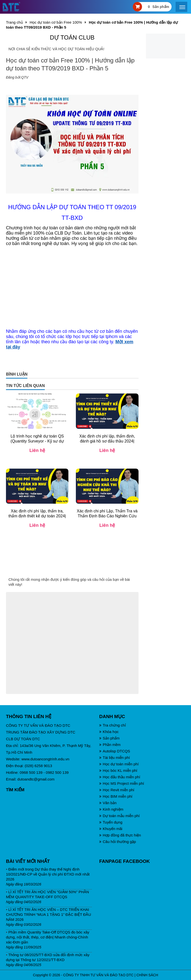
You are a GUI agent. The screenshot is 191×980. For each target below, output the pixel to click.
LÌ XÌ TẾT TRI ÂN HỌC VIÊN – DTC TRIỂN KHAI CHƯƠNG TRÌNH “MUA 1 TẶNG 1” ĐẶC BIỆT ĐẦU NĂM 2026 (48, 914)
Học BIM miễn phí (116, 796)
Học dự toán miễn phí (119, 764)
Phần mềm (110, 745)
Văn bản (108, 803)
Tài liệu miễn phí (115, 758)
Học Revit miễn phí (117, 790)
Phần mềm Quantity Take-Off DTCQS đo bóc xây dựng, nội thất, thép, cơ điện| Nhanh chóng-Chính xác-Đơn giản (48, 937)
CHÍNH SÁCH (147, 975)
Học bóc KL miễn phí (118, 770)
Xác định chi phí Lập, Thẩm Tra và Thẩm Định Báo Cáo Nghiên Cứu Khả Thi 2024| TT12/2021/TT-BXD (107, 516)
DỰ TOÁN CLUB (72, 37)
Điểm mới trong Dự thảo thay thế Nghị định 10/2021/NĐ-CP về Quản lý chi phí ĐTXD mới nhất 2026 (48, 874)
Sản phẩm (109, 738)
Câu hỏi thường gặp (118, 842)
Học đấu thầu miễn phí (120, 777)
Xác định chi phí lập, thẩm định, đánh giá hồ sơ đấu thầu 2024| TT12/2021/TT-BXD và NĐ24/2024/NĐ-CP (107, 444)
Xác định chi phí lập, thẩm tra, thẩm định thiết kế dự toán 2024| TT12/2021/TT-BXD (37, 516)
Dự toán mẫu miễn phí (119, 816)
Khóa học (109, 732)
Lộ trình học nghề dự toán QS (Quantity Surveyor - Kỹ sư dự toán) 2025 (37, 441)
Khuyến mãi (111, 829)
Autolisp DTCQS (115, 751)
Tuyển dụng (111, 822)
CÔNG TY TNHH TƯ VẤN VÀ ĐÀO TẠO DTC (98, 975)
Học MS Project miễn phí (122, 783)
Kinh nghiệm (111, 809)
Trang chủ (14, 22)
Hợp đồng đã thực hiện (120, 835)
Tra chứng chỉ (113, 725)
